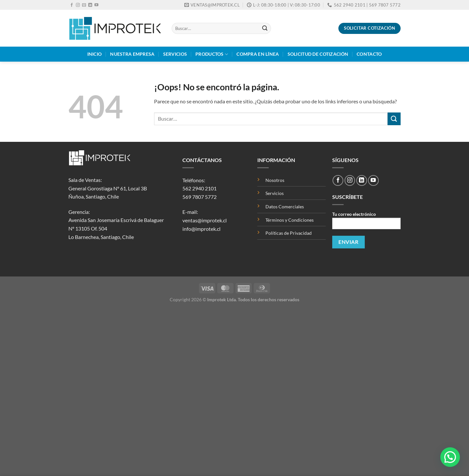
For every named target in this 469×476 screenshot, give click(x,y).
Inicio (95, 54)
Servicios (175, 54)
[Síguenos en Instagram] (78, 5)
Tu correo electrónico (366, 223)
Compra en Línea (258, 54)
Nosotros (275, 180)
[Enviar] (265, 28)
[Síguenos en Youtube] (96, 5)
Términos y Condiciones (290, 220)
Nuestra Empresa (132, 54)
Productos (212, 54)
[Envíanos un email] (84, 5)
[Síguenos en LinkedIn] (90, 5)
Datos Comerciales (285, 207)
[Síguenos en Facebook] (72, 5)
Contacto (369, 54)
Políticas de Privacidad (289, 233)
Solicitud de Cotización (318, 54)
